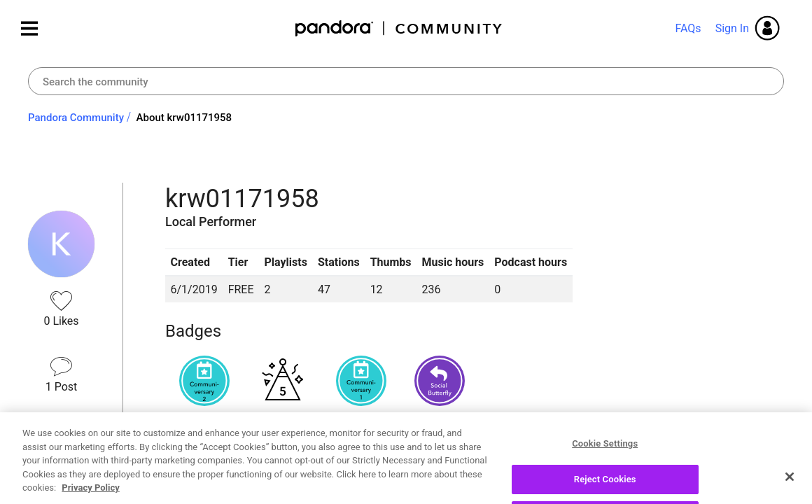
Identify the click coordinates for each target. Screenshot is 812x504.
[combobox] (406, 81)
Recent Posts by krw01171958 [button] (279, 477)
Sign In (732, 28)
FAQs (688, 28)
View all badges (204, 427)
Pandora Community (399, 28)
